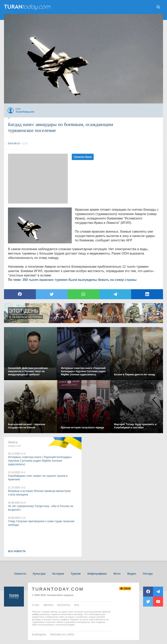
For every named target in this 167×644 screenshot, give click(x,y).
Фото (117, 574)
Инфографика (97, 574)
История (58, 574)
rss (77, 605)
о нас (36, 605)
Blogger (71, 625)
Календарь (39, 635)
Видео (132, 574)
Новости (20, 574)
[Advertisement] (38, 179)
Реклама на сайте (62, 635)
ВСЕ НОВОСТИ (17, 551)
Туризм (76, 574)
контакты (64, 605)
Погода (148, 574)
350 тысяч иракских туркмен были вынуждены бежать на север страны (80, 280)
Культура (39, 574)
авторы (48, 605)
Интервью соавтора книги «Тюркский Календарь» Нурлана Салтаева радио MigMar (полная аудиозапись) (40, 461)
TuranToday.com (58, 589)
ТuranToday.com (28, 7)
